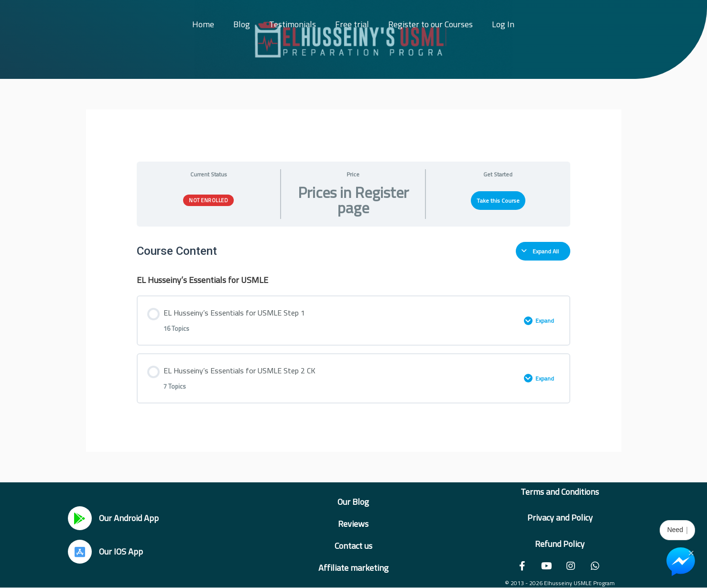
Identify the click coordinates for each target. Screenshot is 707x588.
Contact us (353, 546)
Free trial (352, 24)
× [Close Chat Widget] (691, 552)
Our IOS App (121, 551)
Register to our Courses (430, 24)
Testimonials (293, 24)
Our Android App (129, 518)
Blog (242, 24)
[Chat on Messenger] (681, 562)
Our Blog (353, 502)
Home (203, 24)
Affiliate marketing (353, 568)
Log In (503, 24)
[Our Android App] (80, 518)
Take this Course (498, 201)
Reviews (353, 524)
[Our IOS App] (80, 552)
